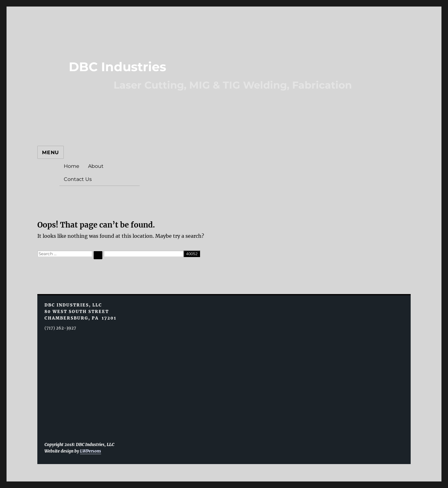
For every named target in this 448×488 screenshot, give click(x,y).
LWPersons (91, 451)
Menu (51, 152)
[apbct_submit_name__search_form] (192, 254)
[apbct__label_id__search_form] (144, 254)
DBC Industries (117, 67)
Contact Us (78, 179)
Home (72, 166)
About (96, 166)
